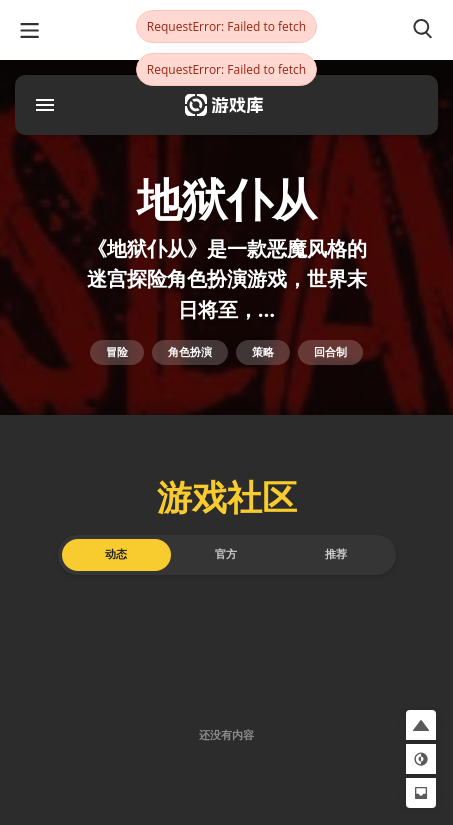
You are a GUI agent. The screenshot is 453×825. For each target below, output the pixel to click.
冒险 (117, 352)
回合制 (330, 352)
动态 (116, 554)
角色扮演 (190, 352)
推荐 (336, 554)
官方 (226, 554)
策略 (263, 352)
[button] (421, 725)
